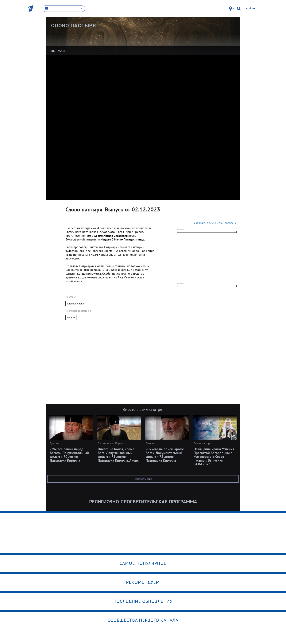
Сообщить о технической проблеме (215, 223)
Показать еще (143, 479)
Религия (71, 317)
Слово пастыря (74, 26)
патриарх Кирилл (76, 304)
